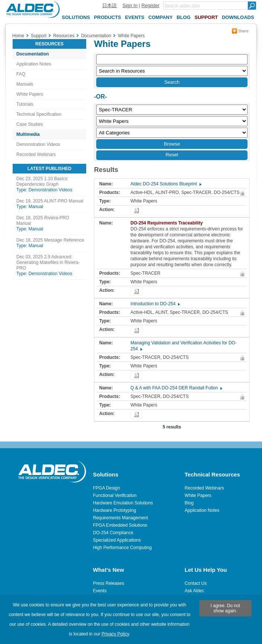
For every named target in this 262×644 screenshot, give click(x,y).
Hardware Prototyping (114, 510)
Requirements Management (120, 518)
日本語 (109, 5)
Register (151, 5)
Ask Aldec (195, 591)
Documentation (33, 54)
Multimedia (28, 134)
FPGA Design (106, 488)
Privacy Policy (115, 634)
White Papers (30, 94)
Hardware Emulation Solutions (123, 503)
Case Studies (30, 124)
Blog (189, 503)
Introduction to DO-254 (155, 304)
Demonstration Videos (38, 144)
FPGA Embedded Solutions (120, 525)
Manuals (25, 84)
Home (18, 36)
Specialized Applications (117, 540)
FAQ (21, 74)
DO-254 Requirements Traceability (169, 223)
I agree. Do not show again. (225, 608)
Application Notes (34, 64)
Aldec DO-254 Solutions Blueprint (166, 184)
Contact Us (196, 583)
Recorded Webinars (36, 154)
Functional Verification (115, 495)
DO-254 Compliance (113, 533)
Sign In (130, 5)
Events (100, 591)
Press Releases (109, 583)
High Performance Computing (122, 548)
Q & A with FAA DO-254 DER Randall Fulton (176, 388)
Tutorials (25, 104)
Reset (172, 155)
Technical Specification (39, 114)
